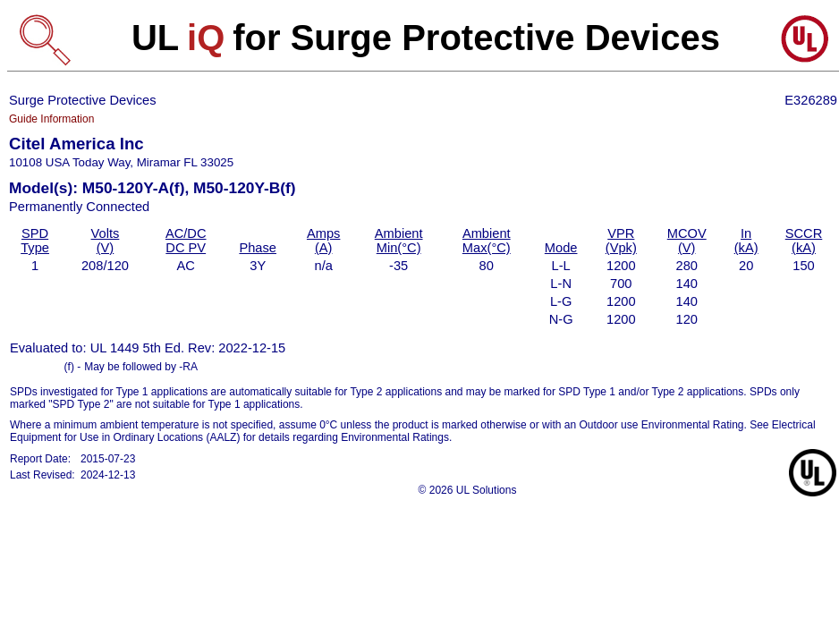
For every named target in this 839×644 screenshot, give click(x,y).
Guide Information (51, 119)
